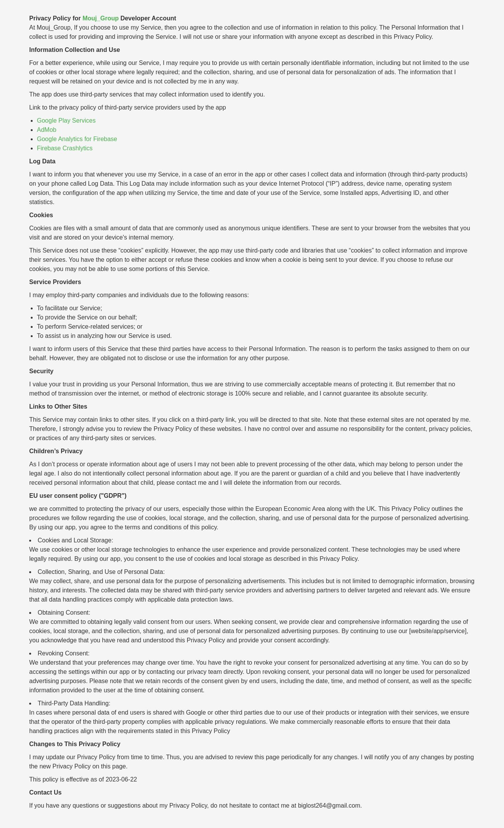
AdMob (47, 130)
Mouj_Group (101, 18)
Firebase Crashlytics (65, 148)
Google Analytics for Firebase (77, 139)
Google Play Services (66, 121)
